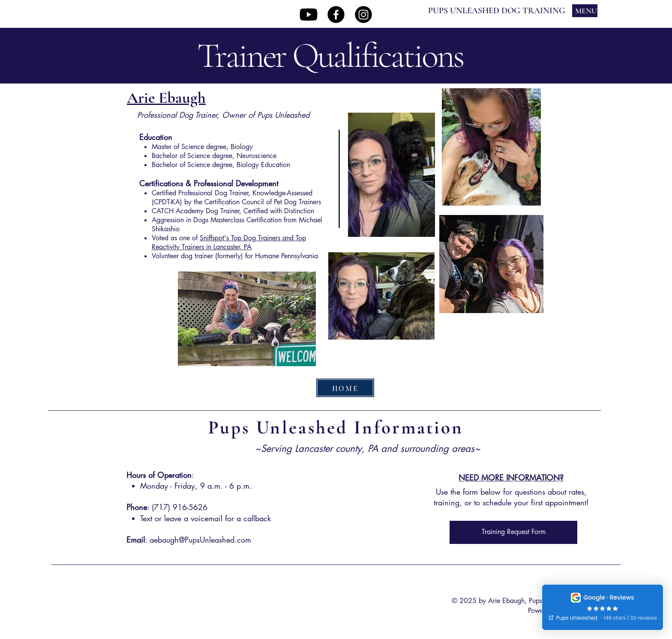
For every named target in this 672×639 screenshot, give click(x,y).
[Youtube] (309, 15)
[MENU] (585, 11)
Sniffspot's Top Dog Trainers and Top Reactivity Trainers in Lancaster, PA (229, 242)
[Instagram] (363, 15)
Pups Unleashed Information (336, 427)
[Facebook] (336, 15)
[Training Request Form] (513, 532)
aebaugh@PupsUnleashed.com (200, 540)
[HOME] (345, 388)
